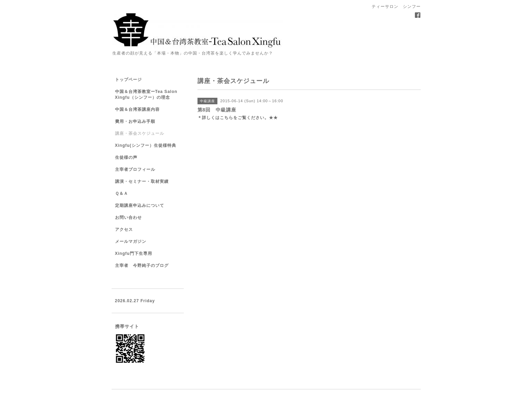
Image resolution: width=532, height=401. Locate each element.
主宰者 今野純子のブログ (142, 266)
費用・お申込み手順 (135, 121)
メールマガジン (131, 241)
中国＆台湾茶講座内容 (137, 109)
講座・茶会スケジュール (140, 133)
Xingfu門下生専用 (134, 253)
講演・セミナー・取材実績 (142, 181)
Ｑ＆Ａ (122, 193)
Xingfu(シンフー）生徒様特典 (146, 145)
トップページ (128, 80)
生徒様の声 (126, 157)
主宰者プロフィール (135, 169)
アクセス (124, 229)
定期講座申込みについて (140, 205)
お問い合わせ (128, 217)
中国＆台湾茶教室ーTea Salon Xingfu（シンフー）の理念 (146, 95)
